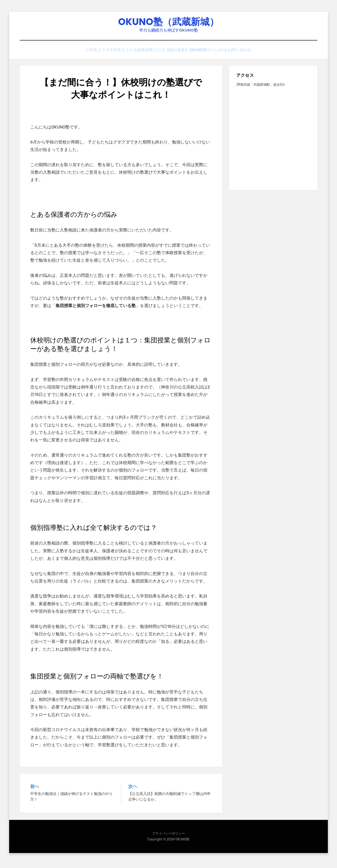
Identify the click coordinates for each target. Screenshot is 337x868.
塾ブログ (162, 54)
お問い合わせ (251, 54)
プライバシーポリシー (168, 837)
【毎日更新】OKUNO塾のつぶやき (205, 54)
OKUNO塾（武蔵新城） (169, 24)
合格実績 (140, 54)
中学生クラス (115, 54)
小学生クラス (86, 54)
